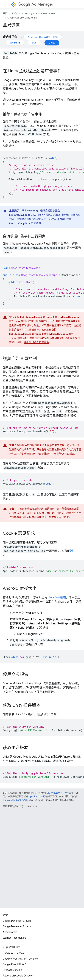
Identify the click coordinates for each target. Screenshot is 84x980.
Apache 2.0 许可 (37, 796)
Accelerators (10, 932)
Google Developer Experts (17, 926)
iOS (34, 43)
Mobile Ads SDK (47, 13)
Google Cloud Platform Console (20, 959)
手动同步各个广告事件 (37, 342)
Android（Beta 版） (43, 37)
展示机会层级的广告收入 (33, 338)
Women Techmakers (14, 938)
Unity (52, 43)
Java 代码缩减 (57, 597)
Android (15, 43)
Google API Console (14, 953)
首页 (5, 13)
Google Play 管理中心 (15, 964)
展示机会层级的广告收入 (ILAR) (46, 219)
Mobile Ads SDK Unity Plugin (22, 18)
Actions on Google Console (18, 976)
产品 (14, 13)
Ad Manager (36, 4)
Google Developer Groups (17, 921)
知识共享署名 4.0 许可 (58, 793)
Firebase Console (12, 970)
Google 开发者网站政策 (15, 800)
